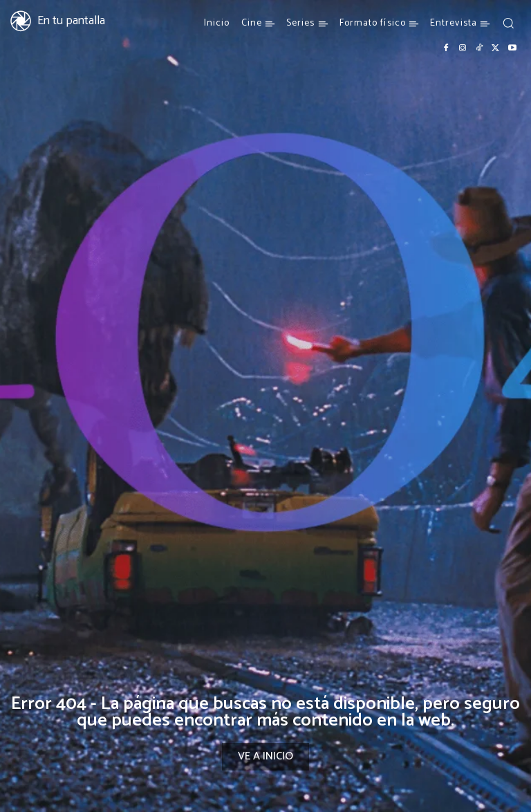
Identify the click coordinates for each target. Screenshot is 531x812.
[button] (508, 23)
